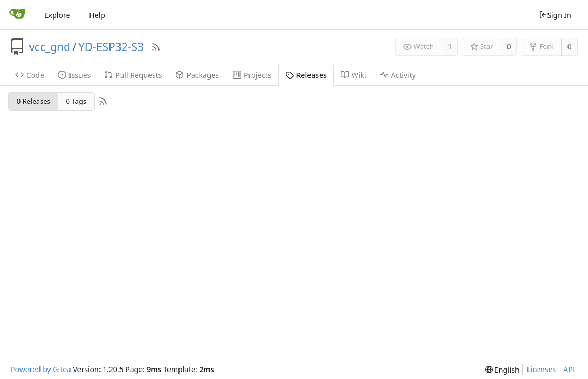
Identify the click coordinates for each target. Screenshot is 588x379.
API (569, 369)
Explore (57, 15)
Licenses (542, 369)
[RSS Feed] (156, 47)
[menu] (502, 370)
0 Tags (77, 101)
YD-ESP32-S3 (111, 47)
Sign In (555, 15)
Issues (74, 75)
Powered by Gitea (41, 369)
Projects (252, 75)
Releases (306, 75)
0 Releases (34, 101)
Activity (398, 75)
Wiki (353, 75)
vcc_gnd (50, 47)
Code (30, 75)
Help (97, 15)
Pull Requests (133, 75)
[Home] (17, 15)
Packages (197, 75)
